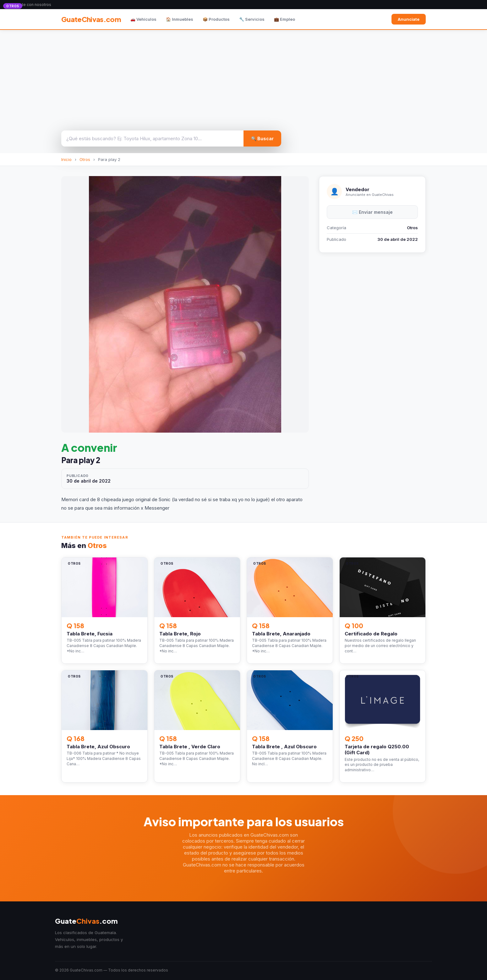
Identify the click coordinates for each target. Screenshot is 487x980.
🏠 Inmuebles (180, 19)
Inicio (66, 159)
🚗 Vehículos (143, 19)
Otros (85, 159)
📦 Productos (216, 19)
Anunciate (409, 19)
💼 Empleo (285, 19)
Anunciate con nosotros (29, 5)
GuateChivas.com (91, 19)
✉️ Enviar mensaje (372, 212)
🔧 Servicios (252, 19)
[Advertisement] (243, 77)
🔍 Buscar (262, 138)
